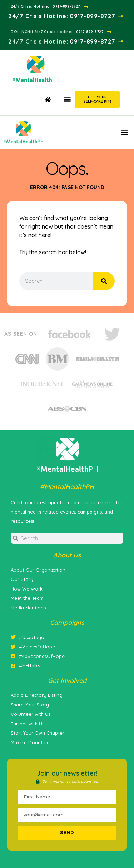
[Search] (104, 281)
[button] (67, 99)
